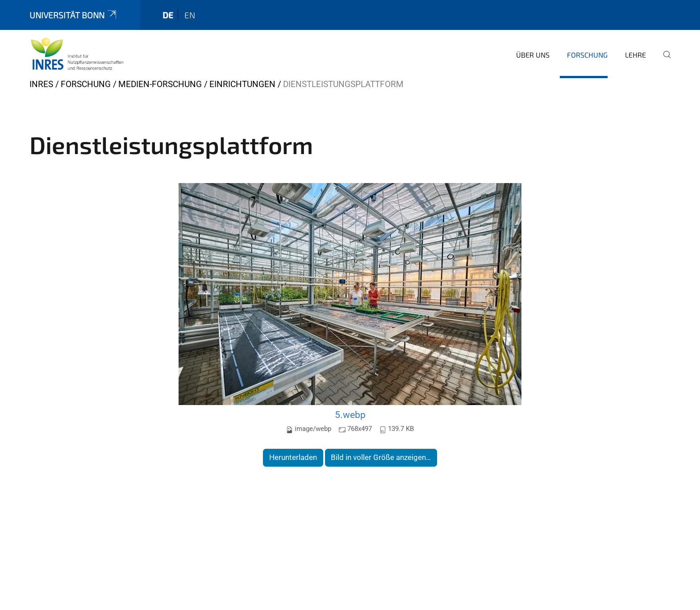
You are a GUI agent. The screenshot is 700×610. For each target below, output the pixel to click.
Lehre (635, 55)
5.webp (350, 415)
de (168, 15)
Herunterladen (293, 457)
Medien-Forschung (160, 84)
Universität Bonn (74, 15)
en (190, 15)
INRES (41, 84)
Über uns (533, 55)
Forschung (587, 55)
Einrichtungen (242, 84)
